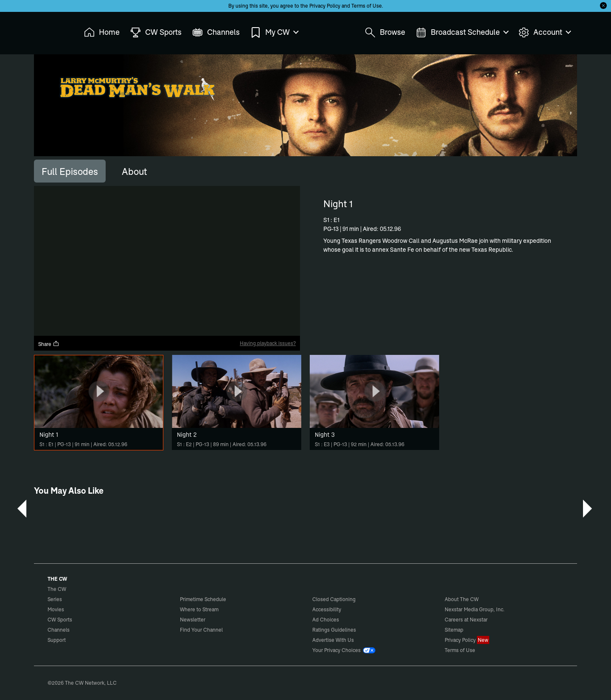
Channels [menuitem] (216, 32)
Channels (59, 630)
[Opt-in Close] (603, 6)
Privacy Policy (325, 6)
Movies (56, 609)
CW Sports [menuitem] (156, 32)
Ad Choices (326, 620)
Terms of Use (367, 6)
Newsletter (193, 620)
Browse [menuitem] (385, 32)
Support (57, 640)
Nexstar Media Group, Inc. (475, 609)
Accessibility (327, 609)
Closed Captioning (334, 599)
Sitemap (454, 630)
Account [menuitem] (544, 32)
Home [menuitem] (102, 32)
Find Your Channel (201, 630)
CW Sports (60, 620)
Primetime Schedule (203, 599)
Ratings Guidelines (334, 630)
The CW (51, 30)
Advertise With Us (333, 640)
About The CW (462, 599)
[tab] (70, 171)
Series (55, 599)
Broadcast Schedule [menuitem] (462, 32)
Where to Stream (199, 609)
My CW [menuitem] (274, 32)
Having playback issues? (268, 343)
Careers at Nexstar (466, 620)
